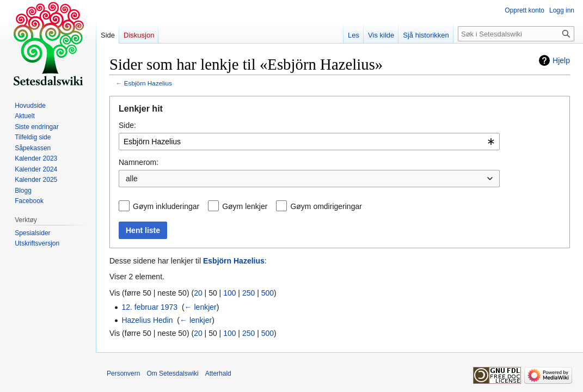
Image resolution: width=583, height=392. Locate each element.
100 (229, 293)
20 (198, 293)
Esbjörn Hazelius (148, 83)
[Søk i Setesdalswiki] (516, 34)
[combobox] (309, 142)
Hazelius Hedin (147, 320)
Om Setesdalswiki (172, 373)
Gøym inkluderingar (166, 206)
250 (248, 293)
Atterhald (218, 373)
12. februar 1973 (149, 307)
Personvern (123, 373)
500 (268, 293)
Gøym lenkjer (245, 206)
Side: (127, 125)
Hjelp (561, 60)
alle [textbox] (132, 179)
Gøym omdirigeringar (326, 206)
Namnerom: (139, 162)
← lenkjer (201, 307)
